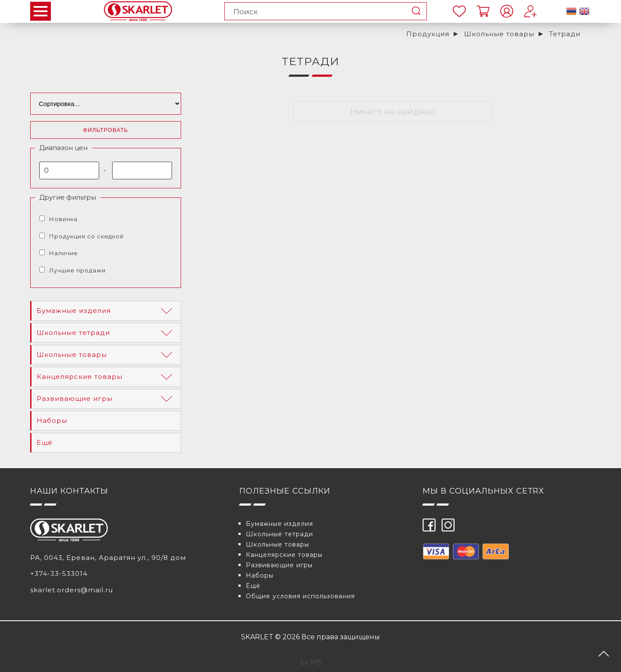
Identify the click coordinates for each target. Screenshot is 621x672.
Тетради (565, 34)
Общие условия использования (300, 596)
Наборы (52, 420)
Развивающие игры (106, 399)
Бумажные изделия (106, 311)
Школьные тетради (106, 333)
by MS (311, 662)
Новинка (63, 219)
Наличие (64, 253)
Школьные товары (499, 34)
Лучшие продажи (77, 270)
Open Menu (41, 11)
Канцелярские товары (106, 377)
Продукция (428, 34)
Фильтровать (106, 130)
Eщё (45, 442)
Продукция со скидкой (86, 236)
